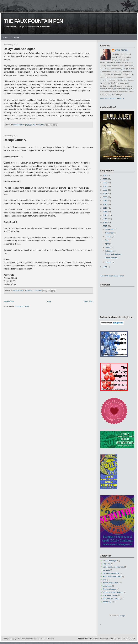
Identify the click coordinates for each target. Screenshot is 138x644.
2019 (105, 201)
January (108, 262)
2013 (105, 222)
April (107, 244)
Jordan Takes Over (110, 583)
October (108, 236)
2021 (105, 194)
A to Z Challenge (109, 561)
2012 (105, 226)
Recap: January (15, 140)
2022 (105, 190)
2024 (105, 183)
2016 (105, 212)
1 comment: (38, 290)
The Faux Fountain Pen (33, 21)
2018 (105, 204)
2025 (105, 179)
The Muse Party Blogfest (113, 592)
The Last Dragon (110, 589)
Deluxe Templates (109, 639)
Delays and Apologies (19, 49)
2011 (105, 267)
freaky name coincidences (113, 567)
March (108, 247)
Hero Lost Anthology (111, 573)
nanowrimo (107, 586)
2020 (105, 197)
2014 (105, 219)
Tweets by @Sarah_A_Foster (112, 276)
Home (5, 37)
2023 (105, 186)
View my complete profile (112, 99)
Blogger (122, 616)
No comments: (39, 125)
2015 (105, 215)
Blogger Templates (85, 639)
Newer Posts (9, 301)
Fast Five (106, 564)
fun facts (106, 570)
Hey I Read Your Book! (112, 576)
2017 (105, 208)
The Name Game (110, 595)
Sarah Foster (121, 50)
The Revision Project (111, 599)
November (109, 233)
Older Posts (89, 301)
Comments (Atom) (22, 306)
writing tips (107, 602)
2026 (105, 175)
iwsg (105, 580)
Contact (15, 37)
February (109, 251)
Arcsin (133, 639)
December (109, 229)
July (107, 240)
